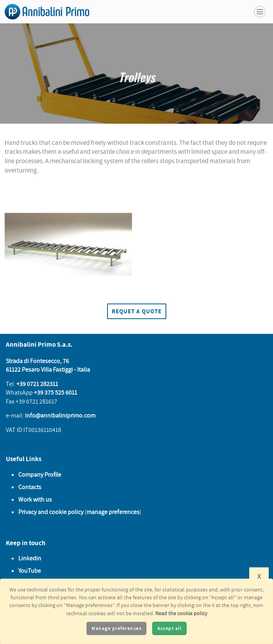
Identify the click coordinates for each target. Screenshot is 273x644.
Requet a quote (137, 311)
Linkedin (30, 558)
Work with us (35, 499)
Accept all (169, 628)
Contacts (30, 487)
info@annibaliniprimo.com (60, 415)
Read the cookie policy (181, 613)
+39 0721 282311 (37, 384)
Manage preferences (116, 628)
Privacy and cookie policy (51, 512)
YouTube (30, 570)
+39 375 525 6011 (55, 392)
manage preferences (113, 512)
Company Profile (40, 474)
